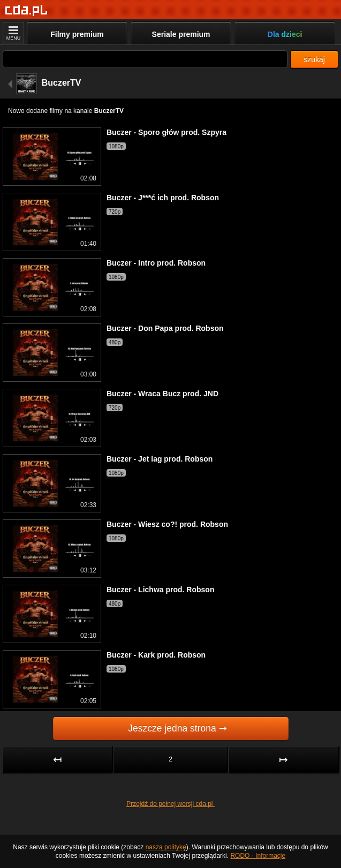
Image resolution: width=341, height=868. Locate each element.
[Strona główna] (26, 10)
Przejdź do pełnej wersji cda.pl (170, 804)
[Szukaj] (145, 59)
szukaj (314, 59)
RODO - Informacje (258, 856)
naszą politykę (166, 847)
